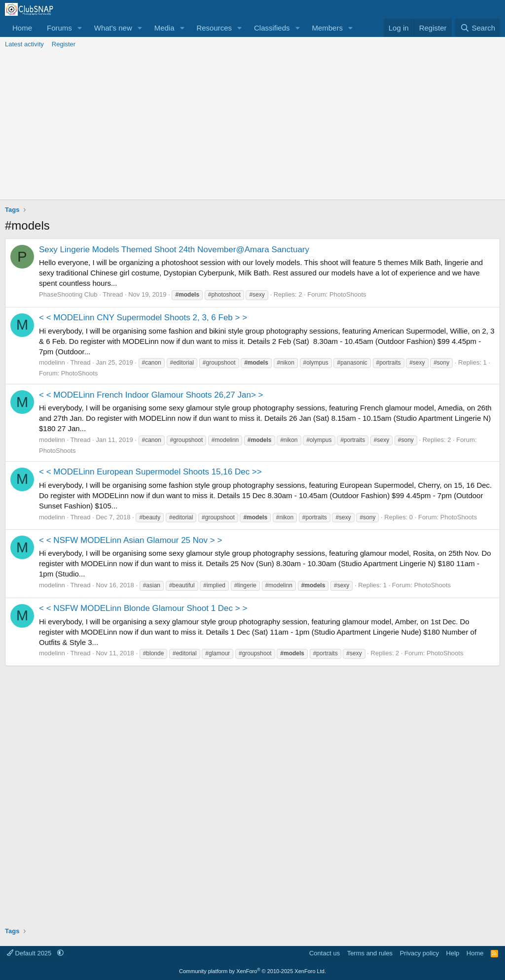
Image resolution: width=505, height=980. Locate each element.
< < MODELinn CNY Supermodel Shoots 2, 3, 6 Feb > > (143, 318)
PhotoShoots (348, 294)
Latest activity (24, 44)
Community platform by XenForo (252, 971)
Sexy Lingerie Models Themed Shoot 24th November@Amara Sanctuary (174, 250)
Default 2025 (30, 953)
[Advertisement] (252, 126)
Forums (59, 28)
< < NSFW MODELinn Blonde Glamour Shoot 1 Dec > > (143, 608)
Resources (214, 28)
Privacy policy (419, 953)
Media (164, 28)
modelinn (52, 362)
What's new (113, 28)
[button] (80, 28)
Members (327, 28)
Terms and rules (370, 953)
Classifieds (272, 28)
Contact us (325, 953)
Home (22, 28)
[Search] (478, 28)
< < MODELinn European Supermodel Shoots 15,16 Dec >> (150, 472)
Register (64, 44)
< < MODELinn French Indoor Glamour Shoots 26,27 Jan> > (151, 395)
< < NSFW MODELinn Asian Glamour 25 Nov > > (130, 540)
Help (453, 953)
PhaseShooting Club (68, 294)
